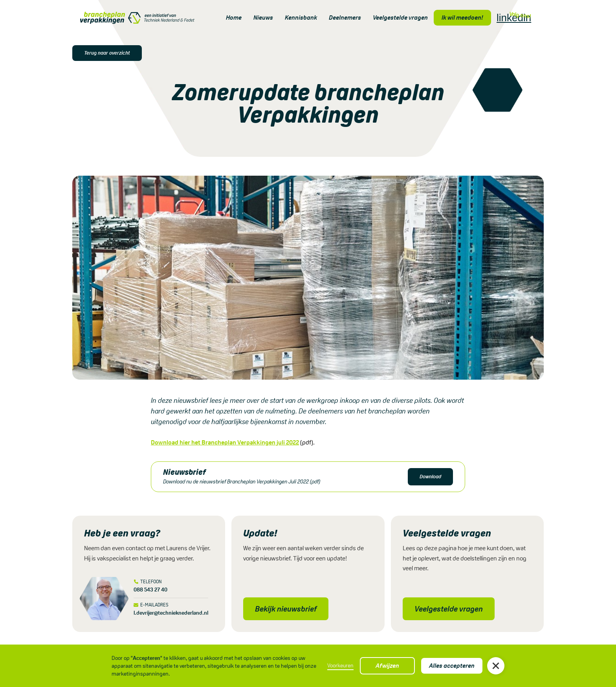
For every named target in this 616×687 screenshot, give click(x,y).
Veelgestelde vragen (400, 17)
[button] (496, 666)
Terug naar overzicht (107, 53)
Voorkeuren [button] (340, 665)
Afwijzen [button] (387, 666)
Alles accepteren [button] (452, 666)
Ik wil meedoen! (462, 17)
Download (430, 477)
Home (234, 17)
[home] (137, 18)
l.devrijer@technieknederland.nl (171, 613)
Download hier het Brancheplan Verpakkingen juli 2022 (225, 442)
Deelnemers (345, 17)
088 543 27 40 (150, 590)
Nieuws (263, 17)
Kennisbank (301, 17)
